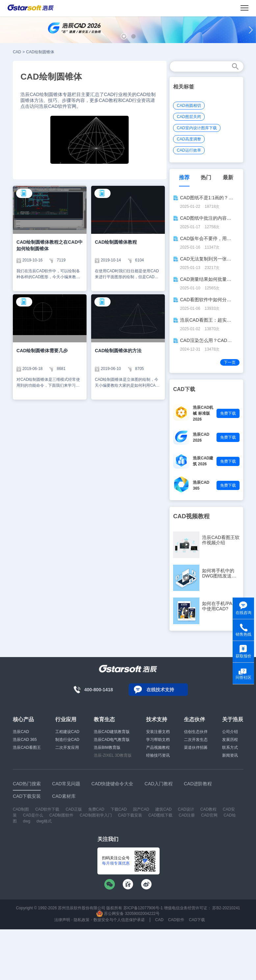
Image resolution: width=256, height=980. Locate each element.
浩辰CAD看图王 (27, 747)
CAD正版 (74, 809)
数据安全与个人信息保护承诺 (119, 920)
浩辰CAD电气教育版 (112, 740)
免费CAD (96, 809)
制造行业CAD (67, 740)
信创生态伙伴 (196, 732)
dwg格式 (44, 821)
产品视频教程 (158, 747)
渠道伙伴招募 (196, 747)
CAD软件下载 (47, 809)
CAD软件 (176, 920)
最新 (228, 177)
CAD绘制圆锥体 (40, 52)
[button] (124, 36)
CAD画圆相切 (189, 106)
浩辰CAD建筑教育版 (112, 732)
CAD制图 (21, 809)
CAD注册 (187, 815)
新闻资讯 (230, 755)
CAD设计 (186, 809)
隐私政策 (82, 920)
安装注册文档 (158, 732)
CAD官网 (209, 815)
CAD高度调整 (189, 139)
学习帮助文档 (158, 740)
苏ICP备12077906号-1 (143, 908)
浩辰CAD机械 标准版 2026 (203, 413)
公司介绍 (230, 732)
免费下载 (228, 413)
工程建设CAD (67, 732)
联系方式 (230, 747)
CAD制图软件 (61, 815)
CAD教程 (208, 809)
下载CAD (119, 809)
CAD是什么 (33, 815)
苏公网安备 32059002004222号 (128, 914)
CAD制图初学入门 (96, 815)
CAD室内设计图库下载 (197, 128)
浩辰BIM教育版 (107, 747)
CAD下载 (197, 920)
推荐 (184, 177)
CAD (17, 52)
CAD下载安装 (130, 815)
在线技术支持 (160, 690)
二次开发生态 (196, 740)
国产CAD (141, 809)
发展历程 (230, 740)
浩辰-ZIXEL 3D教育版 (113, 755)
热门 (206, 177)
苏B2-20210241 (226, 908)
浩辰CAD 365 (25, 740)
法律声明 (62, 920)
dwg (27, 821)
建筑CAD (163, 809)
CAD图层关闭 (189, 117)
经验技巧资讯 (158, 755)
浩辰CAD (21, 732)
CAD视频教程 (191, 516)
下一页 (230, 362)
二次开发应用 (67, 747)
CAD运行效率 (189, 150)
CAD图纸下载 (160, 815)
